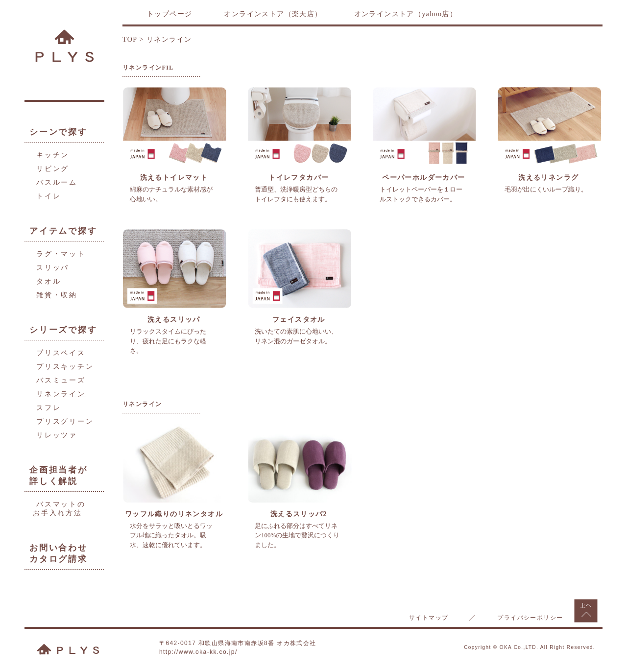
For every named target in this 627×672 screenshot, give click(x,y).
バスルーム (57, 182)
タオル (48, 281)
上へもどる (586, 611)
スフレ (48, 408)
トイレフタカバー (299, 178)
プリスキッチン (65, 367)
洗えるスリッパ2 (299, 514)
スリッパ (53, 268)
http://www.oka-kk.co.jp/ (198, 652)
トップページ (169, 14)
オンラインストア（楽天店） (273, 14)
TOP (130, 39)
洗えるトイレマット (174, 178)
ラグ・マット (61, 254)
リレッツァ (57, 435)
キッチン (53, 155)
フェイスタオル (299, 320)
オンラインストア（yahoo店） (406, 14)
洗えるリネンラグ (548, 178)
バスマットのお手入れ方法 (59, 509)
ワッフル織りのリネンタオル (174, 514)
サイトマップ (429, 618)
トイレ (48, 196)
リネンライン (61, 394)
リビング (53, 169)
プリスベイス (61, 353)
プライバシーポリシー (530, 618)
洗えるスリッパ (174, 320)
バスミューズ (61, 380)
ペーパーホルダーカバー (423, 178)
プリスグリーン (65, 421)
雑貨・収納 (57, 295)
